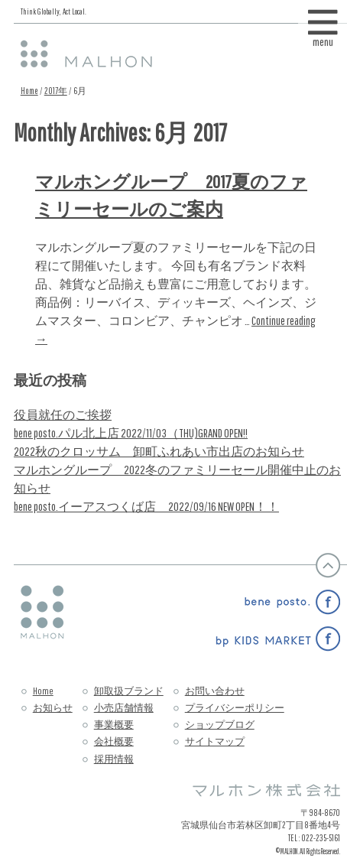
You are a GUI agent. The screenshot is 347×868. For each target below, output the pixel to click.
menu (323, 37)
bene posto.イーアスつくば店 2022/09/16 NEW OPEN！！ (146, 506)
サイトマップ (215, 741)
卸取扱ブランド (129, 691)
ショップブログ (220, 725)
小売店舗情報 (124, 708)
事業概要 (114, 725)
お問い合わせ (215, 691)
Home (29, 91)
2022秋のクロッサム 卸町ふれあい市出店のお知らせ (159, 451)
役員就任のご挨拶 (63, 414)
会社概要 (114, 741)
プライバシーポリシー (235, 708)
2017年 (56, 91)
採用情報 (114, 759)
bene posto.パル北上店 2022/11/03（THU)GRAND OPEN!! (131, 433)
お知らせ (53, 708)
